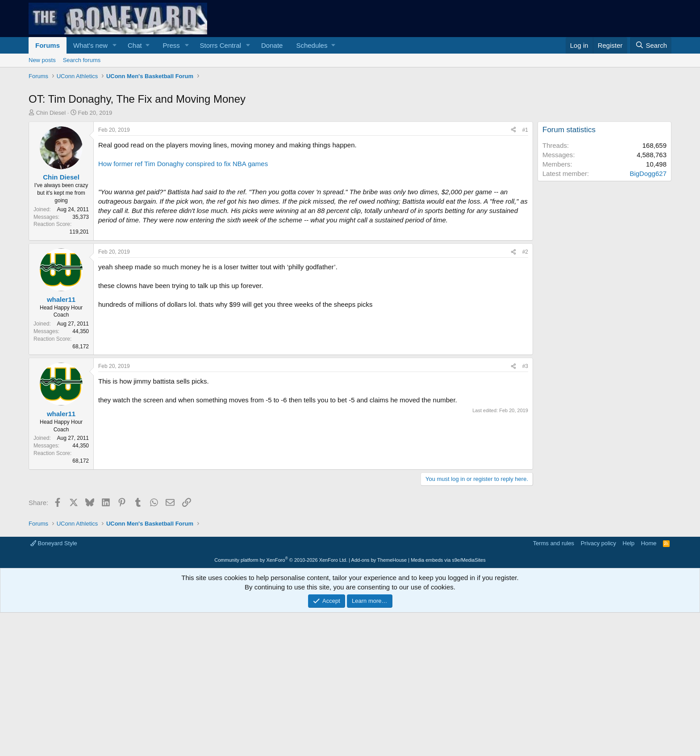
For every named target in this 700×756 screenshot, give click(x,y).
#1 (525, 130)
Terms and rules (554, 543)
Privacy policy (598, 543)
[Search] (651, 45)
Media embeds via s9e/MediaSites (448, 560)
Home (649, 543)
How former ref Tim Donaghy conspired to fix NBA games (183, 164)
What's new (90, 45)
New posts (42, 60)
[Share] (513, 130)
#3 (525, 366)
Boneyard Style (54, 543)
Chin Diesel (51, 113)
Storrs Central (221, 45)
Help (629, 543)
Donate (272, 45)
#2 (525, 252)
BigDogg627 (648, 173)
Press (171, 45)
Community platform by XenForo (281, 560)
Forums (48, 45)
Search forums (82, 60)
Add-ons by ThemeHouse (379, 560)
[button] (115, 45)
